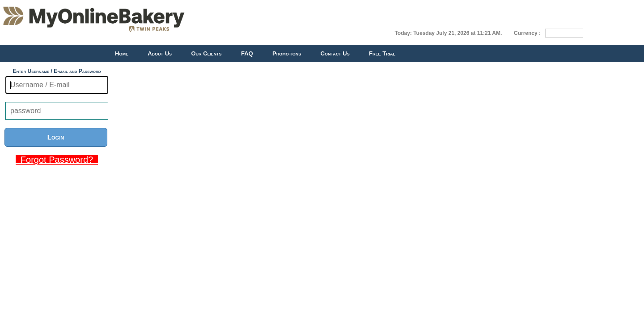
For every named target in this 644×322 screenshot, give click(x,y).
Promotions (287, 53)
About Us (160, 53)
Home (122, 53)
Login (56, 137)
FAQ (247, 53)
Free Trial (382, 53)
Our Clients (206, 53)
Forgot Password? (57, 160)
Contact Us (335, 53)
